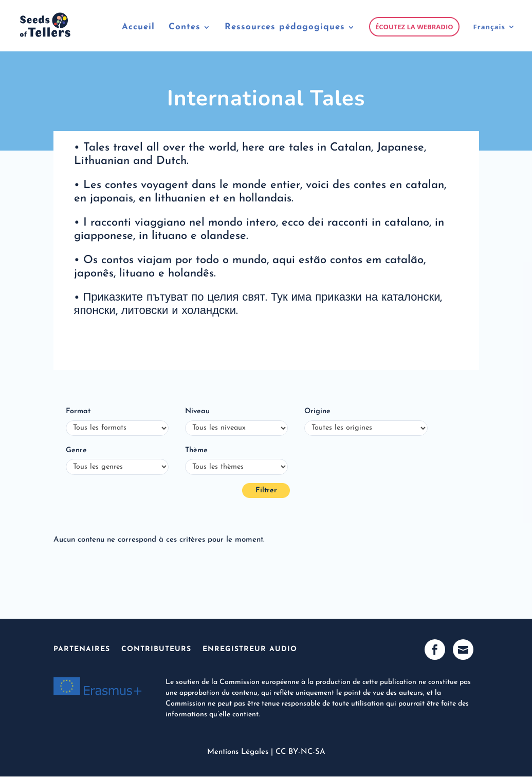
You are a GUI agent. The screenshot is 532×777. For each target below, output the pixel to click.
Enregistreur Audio (250, 649)
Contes (185, 27)
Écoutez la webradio (414, 27)
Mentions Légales (238, 752)
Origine (317, 411)
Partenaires (82, 649)
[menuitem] (494, 37)
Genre (76, 450)
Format (78, 411)
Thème (196, 450)
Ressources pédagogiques (285, 27)
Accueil (138, 27)
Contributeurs (156, 649)
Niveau (197, 411)
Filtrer (266, 491)
